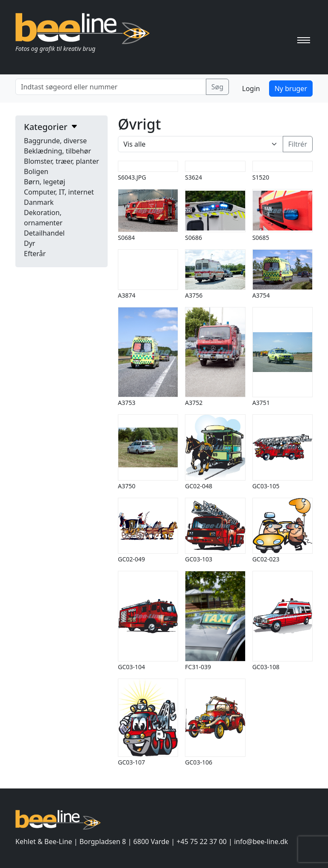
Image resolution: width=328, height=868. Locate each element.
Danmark (39, 202)
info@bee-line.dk (261, 841)
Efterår (35, 254)
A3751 (261, 403)
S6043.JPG (132, 177)
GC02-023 (266, 559)
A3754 (261, 295)
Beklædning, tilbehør (57, 151)
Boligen (36, 171)
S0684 (126, 238)
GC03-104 (132, 667)
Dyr (29, 243)
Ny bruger (291, 89)
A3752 (194, 403)
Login (251, 89)
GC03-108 (266, 667)
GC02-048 (199, 486)
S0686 (193, 238)
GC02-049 (132, 559)
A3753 (127, 403)
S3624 (193, 177)
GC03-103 (199, 559)
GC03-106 (199, 762)
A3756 (194, 295)
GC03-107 (132, 762)
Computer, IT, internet (59, 192)
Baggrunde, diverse (55, 141)
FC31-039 (198, 667)
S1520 (261, 177)
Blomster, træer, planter (61, 161)
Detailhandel (44, 233)
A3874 (127, 295)
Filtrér (298, 144)
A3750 (127, 486)
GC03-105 (266, 486)
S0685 (261, 238)
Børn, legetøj (45, 182)
